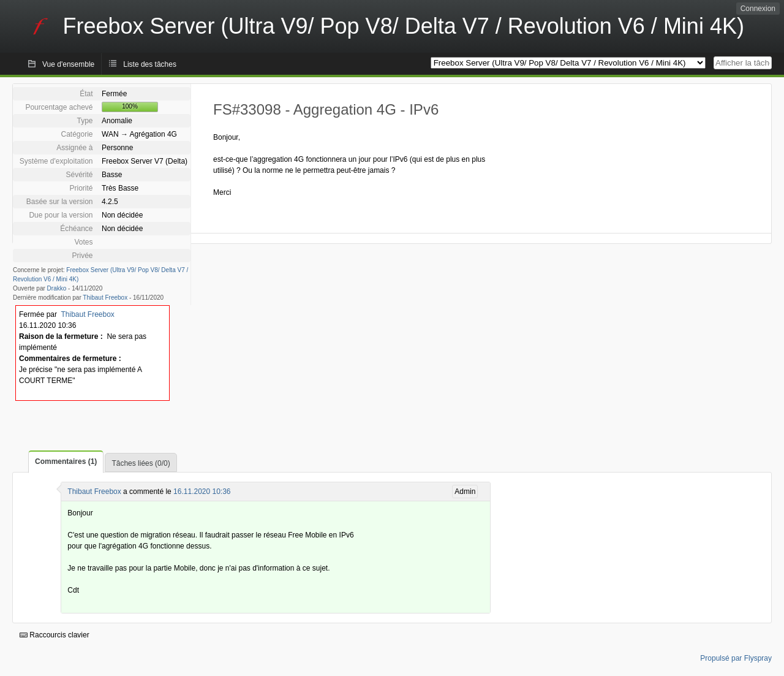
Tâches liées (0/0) (141, 463)
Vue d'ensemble (68, 64)
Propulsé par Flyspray (736, 658)
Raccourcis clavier (55, 635)
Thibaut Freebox (105, 298)
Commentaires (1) (66, 461)
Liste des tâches (150, 64)
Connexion (758, 9)
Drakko (57, 288)
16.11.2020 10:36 (202, 492)
